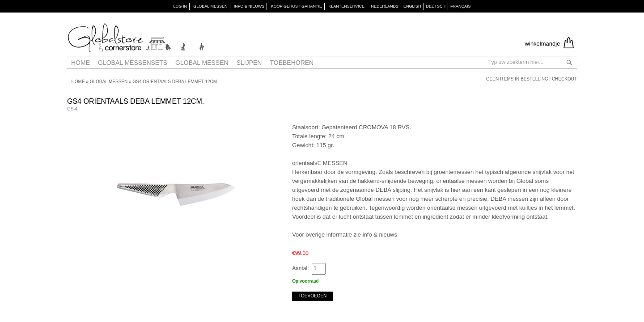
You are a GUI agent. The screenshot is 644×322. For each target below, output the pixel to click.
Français (461, 6)
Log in (180, 6)
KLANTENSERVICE (346, 6)
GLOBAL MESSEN (210, 6)
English (412, 6)
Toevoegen (312, 296)
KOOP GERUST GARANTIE (297, 6)
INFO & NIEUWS (249, 6)
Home (80, 63)
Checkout (564, 79)
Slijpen (249, 63)
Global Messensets (133, 63)
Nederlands (385, 6)
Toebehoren (292, 63)
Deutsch (436, 6)
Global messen (202, 63)
